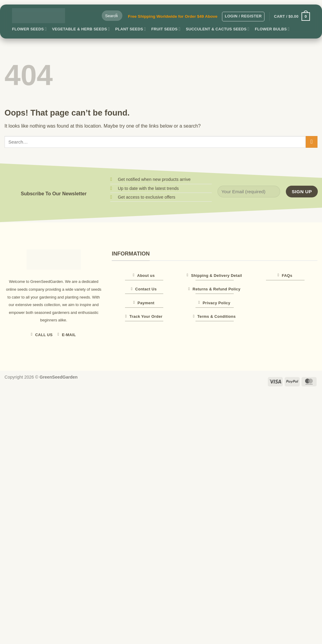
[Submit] (117, 16)
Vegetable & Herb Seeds (81, 29)
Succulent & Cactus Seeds (218, 29)
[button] (243, 17)
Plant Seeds (131, 29)
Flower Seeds (29, 29)
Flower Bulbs (272, 29)
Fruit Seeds (166, 29)
